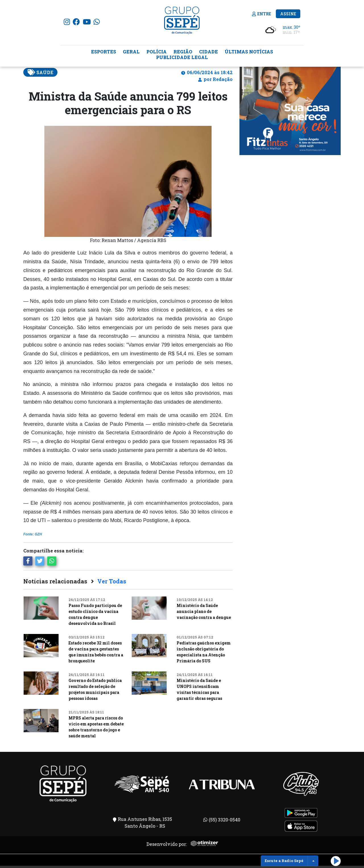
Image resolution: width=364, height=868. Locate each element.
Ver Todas (112, 583)
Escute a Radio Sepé (284, 861)
